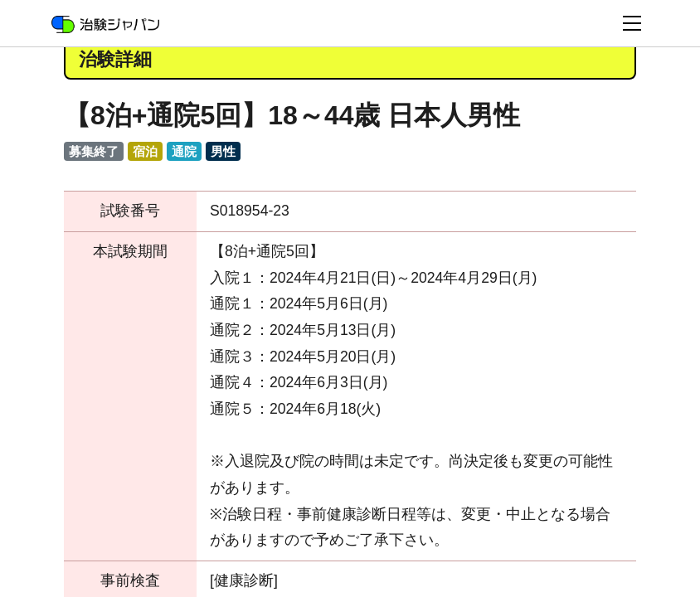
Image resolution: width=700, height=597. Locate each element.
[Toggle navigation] (632, 23)
